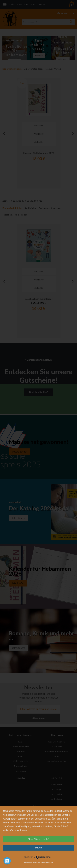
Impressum (28, 863)
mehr (39, 848)
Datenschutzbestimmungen (43, 863)
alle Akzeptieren (38, 839)
